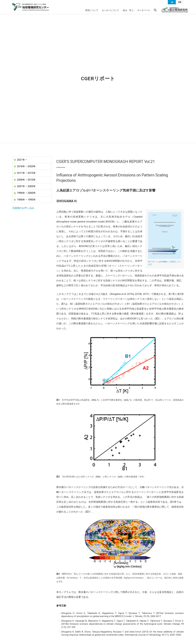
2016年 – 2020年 (26, 166)
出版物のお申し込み (23, 208)
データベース (144, 10)
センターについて (111, 10)
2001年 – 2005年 (26, 186)
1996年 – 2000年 (26, 193)
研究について (92, 10)
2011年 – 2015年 (26, 173)
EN (180, 2)
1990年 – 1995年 (26, 200)
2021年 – (22, 160)
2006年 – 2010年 (26, 180)
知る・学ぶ (128, 10)
